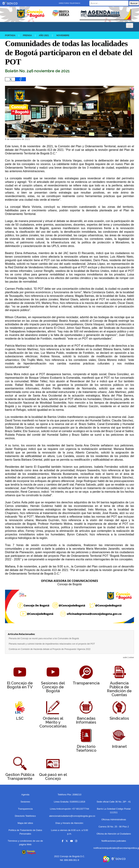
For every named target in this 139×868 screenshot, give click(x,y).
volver (131, 657)
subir (125, 657)
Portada (10, 35)
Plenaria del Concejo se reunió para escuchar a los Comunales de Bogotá (44, 638)
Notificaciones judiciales (114, 841)
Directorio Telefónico (69, 3)
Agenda (25, 795)
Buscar (134, 3)
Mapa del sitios (25, 823)
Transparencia (25, 809)
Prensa (27, 35)
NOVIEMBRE (63, 35)
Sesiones (25, 802)
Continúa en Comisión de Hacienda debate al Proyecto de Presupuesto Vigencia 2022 (50, 649)
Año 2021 (44, 35)
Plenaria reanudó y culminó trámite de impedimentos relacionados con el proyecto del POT (52, 644)
